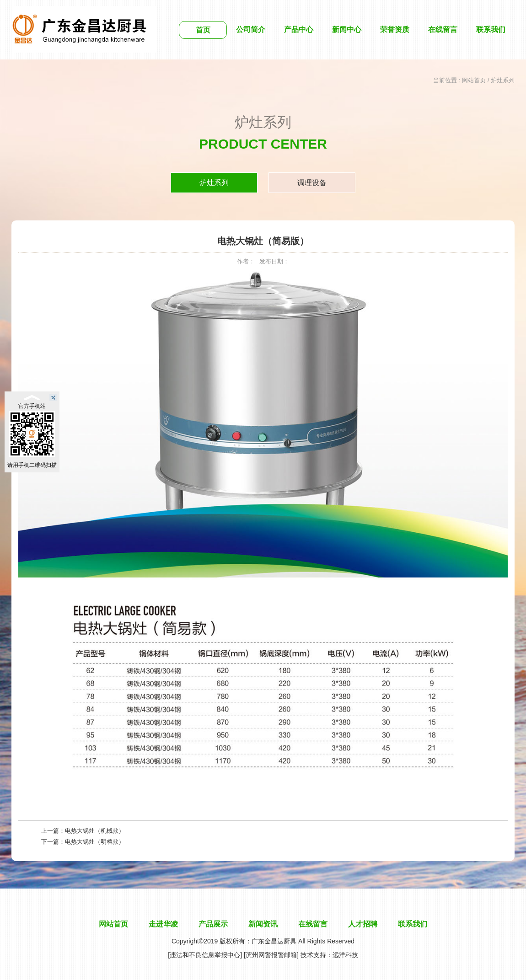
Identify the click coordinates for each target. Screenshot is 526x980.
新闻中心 (347, 29)
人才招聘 (363, 924)
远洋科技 (345, 955)
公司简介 (251, 29)
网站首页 (474, 80)
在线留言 (443, 29)
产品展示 (213, 924)
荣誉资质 (395, 29)
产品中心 (299, 29)
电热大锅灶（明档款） (95, 842)
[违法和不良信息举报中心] (205, 955)
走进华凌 (163, 924)
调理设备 (312, 183)
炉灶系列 (214, 183)
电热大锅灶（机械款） (95, 831)
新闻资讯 (263, 924)
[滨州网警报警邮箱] (271, 955)
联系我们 (491, 29)
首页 (203, 30)
